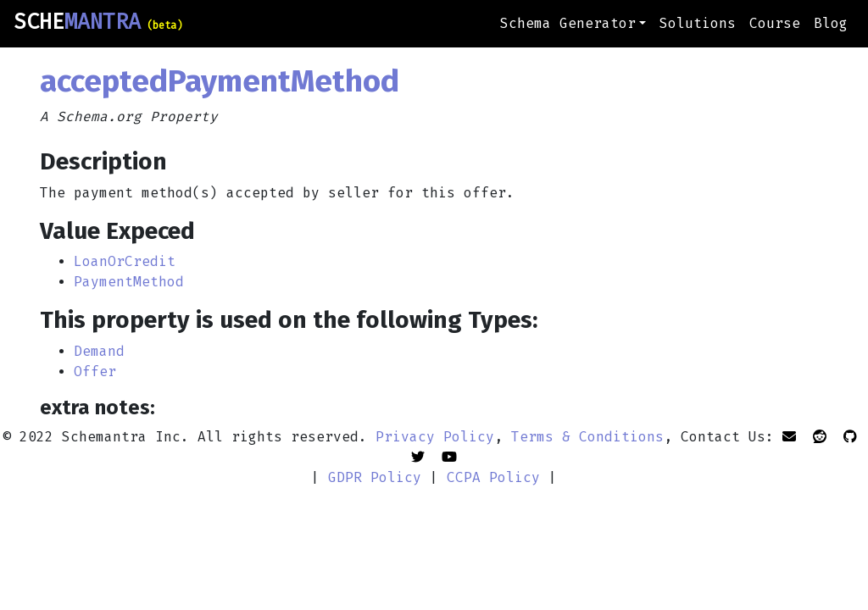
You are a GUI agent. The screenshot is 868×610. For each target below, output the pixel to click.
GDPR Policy (375, 477)
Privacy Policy (435, 437)
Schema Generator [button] (568, 23)
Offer (95, 372)
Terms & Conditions (587, 437)
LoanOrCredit (125, 261)
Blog (831, 23)
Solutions (698, 23)
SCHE (98, 22)
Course (775, 23)
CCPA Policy (493, 477)
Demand (99, 351)
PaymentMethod (129, 282)
